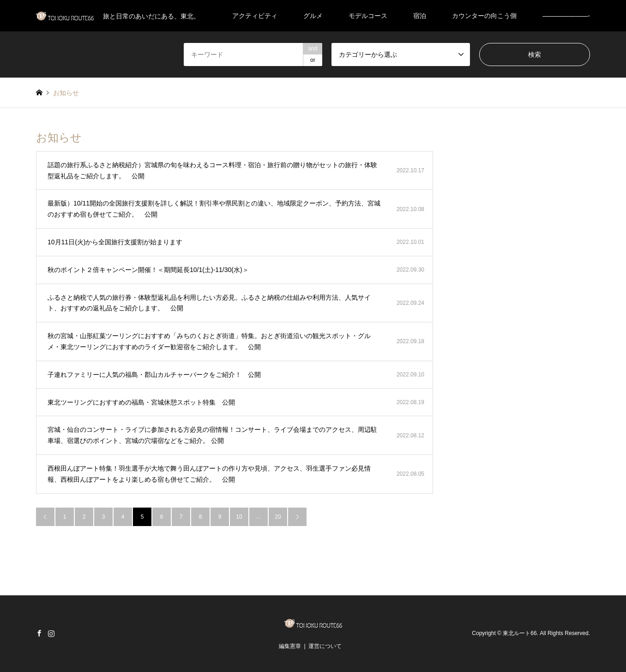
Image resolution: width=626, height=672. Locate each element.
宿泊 (420, 16)
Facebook (39, 633)
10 (239, 517)
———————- (566, 16)
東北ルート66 (520, 633)
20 (278, 517)
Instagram (51, 633)
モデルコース (368, 16)
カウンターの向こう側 (484, 16)
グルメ (313, 16)
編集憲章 (290, 646)
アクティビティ (255, 16)
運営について (325, 646)
